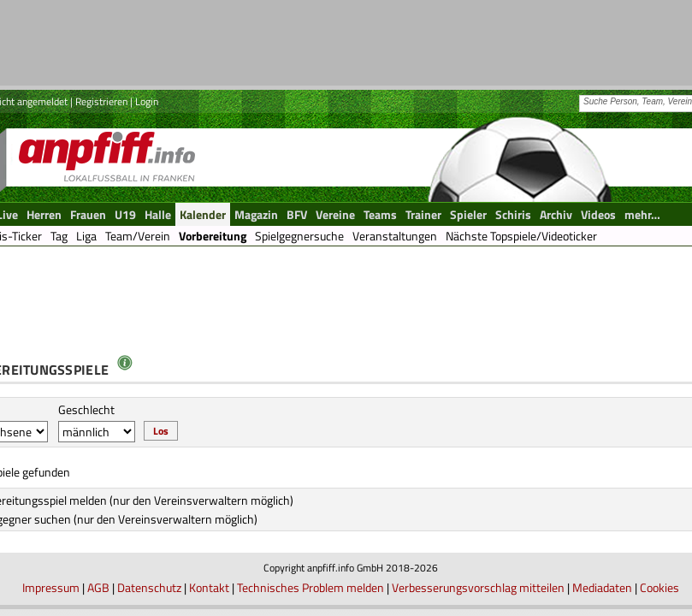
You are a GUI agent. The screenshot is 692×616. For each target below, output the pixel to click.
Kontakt (209, 587)
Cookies (659, 587)
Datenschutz (149, 587)
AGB (98, 587)
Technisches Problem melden (311, 587)
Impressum (51, 587)
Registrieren (101, 101)
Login (147, 101)
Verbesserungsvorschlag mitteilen (478, 587)
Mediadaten (602, 587)
